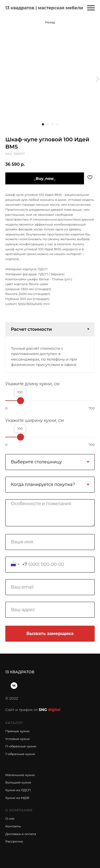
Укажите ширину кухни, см (35, 420)
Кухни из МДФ (17, 798)
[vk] (14, 686)
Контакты (13, 826)
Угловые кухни (17, 739)
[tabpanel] (50, 354)
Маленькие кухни (20, 775)
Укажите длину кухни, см (32, 384)
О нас (10, 818)
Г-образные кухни (20, 754)
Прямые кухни (17, 731)
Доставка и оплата (21, 834)
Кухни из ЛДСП (18, 790)
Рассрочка (14, 841)
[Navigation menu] (91, 8)
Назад (50, 22)
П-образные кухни (21, 746)
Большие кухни (18, 782)
